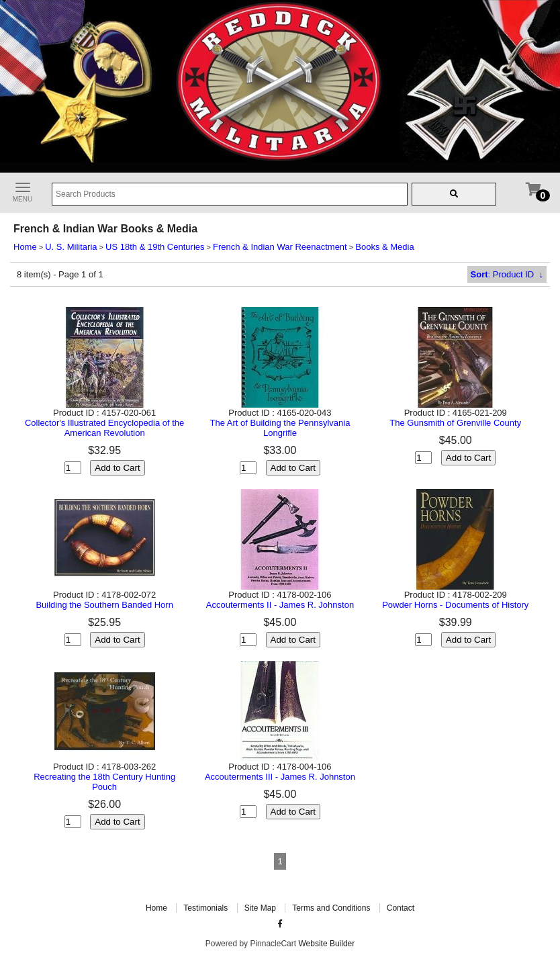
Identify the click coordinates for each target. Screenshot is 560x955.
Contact (401, 908)
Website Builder (326, 944)
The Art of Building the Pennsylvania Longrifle (280, 428)
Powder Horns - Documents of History (455, 605)
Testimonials (205, 908)
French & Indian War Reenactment (280, 247)
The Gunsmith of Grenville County (455, 423)
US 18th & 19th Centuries (155, 247)
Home (25, 247)
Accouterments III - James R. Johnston (280, 777)
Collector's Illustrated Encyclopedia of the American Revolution (104, 428)
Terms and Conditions (331, 908)
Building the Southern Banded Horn (104, 605)
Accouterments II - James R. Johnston (280, 605)
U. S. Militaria (71, 247)
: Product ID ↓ (507, 274)
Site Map (260, 908)
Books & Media (384, 247)
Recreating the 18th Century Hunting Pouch (104, 782)
